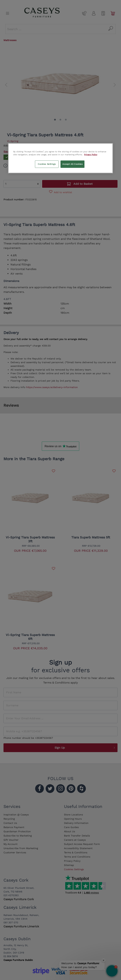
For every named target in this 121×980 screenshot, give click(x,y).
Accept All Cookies (72, 164)
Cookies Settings (47, 164)
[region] (60, 158)
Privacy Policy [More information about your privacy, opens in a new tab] (91, 155)
